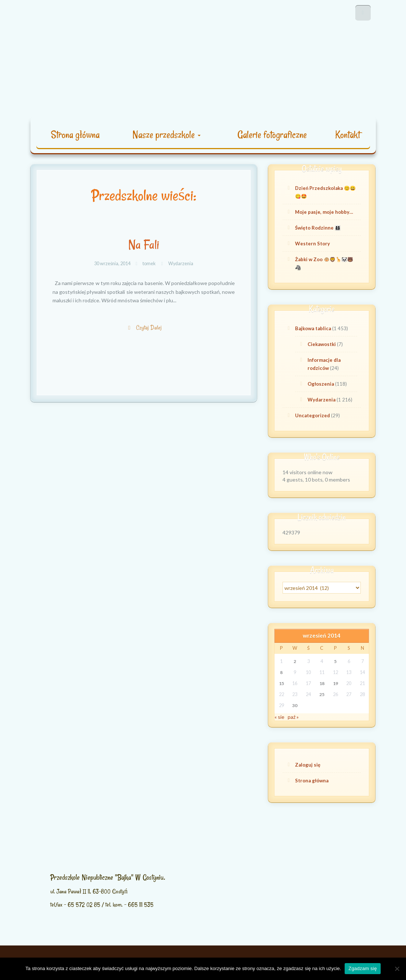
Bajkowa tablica (313, 328)
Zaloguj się (308, 765)
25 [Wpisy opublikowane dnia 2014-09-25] (322, 694)
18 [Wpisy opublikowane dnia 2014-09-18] (322, 683)
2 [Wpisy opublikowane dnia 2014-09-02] (295, 661)
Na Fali (144, 245)
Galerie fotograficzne (272, 135)
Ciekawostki (322, 344)
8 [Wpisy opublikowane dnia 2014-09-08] (281, 672)
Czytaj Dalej (150, 331)
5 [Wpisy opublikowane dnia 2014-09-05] (335, 661)
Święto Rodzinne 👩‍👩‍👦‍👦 (318, 228)
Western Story (312, 244)
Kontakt (348, 135)
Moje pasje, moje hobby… (324, 212)
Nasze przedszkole (166, 135)
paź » (293, 717)
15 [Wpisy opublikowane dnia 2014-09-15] (281, 683)
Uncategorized (312, 415)
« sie (279, 717)
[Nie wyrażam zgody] (397, 969)
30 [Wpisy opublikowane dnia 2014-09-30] (295, 705)
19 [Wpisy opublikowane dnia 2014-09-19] (335, 683)
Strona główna (75, 135)
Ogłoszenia (321, 384)
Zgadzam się (362, 968)
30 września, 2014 (113, 264)
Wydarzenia (181, 264)
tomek (149, 264)
